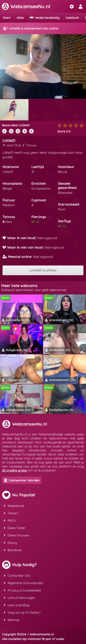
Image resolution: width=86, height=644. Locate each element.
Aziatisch (72, 18)
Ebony (10, 543)
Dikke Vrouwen (17, 535)
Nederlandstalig (45, 18)
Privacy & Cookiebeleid (22, 590)
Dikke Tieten (15, 528)
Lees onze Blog (17, 605)
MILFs (10, 521)
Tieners (11, 513)
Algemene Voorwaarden (24, 583)
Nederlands (14, 506)
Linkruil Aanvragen (19, 598)
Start (7, 18)
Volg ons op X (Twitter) (22, 612)
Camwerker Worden (22, 480)
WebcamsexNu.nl (26, 6)
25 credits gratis (15, 470)
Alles (20, 18)
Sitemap (12, 620)
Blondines (13, 550)
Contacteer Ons (17, 576)
